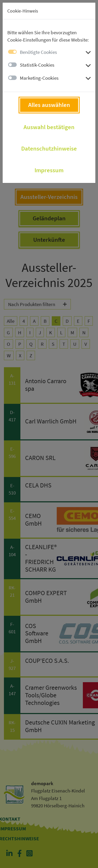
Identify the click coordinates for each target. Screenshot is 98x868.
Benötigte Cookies (38, 52)
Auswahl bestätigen (49, 127)
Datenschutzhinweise (49, 148)
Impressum (49, 170)
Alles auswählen (49, 105)
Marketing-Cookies (39, 78)
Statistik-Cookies (37, 65)
